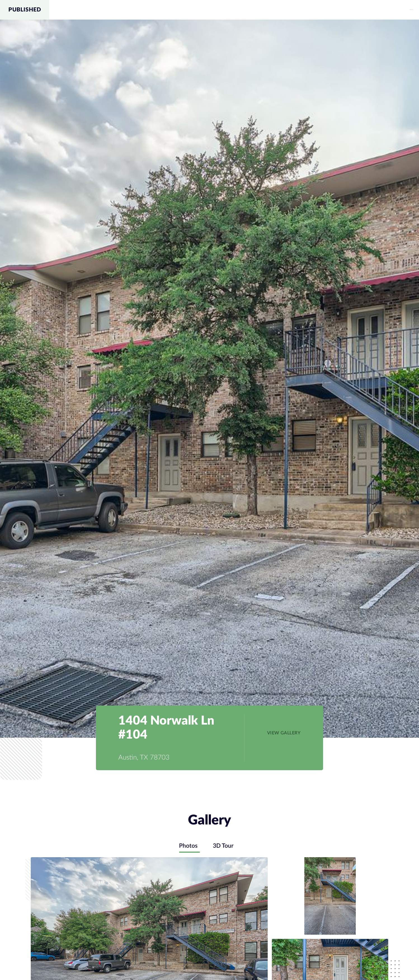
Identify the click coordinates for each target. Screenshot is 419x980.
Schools (367, 10)
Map (337, 10)
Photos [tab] (187, 846)
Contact (402, 10)
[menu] (234, 10)
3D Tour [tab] (225, 846)
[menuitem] (309, 10)
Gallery (309, 10)
